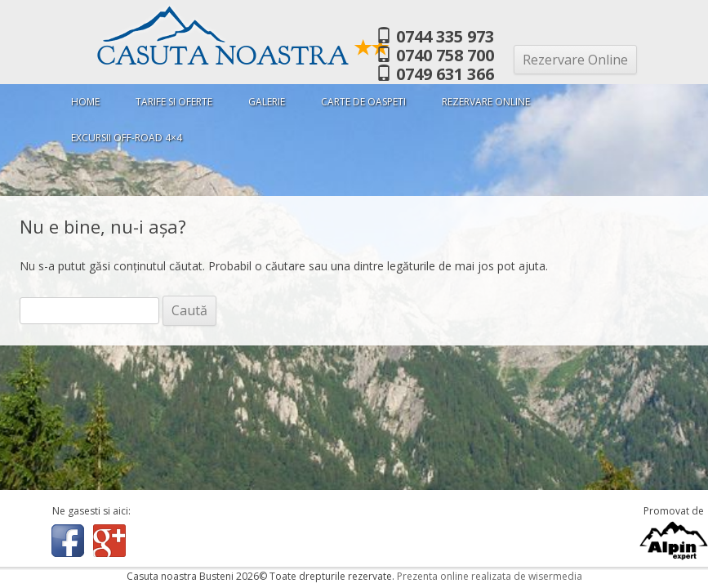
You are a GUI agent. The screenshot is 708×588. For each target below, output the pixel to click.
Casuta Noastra (243, 56)
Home (85, 102)
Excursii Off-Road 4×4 (127, 138)
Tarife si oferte (174, 102)
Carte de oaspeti (363, 102)
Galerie (267, 102)
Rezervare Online (575, 60)
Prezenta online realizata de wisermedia (490, 576)
